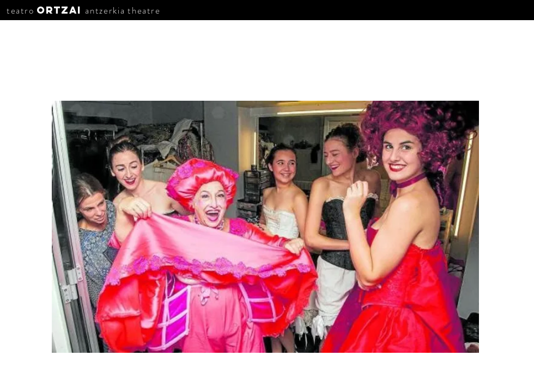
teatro (20, 10)
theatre (144, 10)
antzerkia (105, 10)
